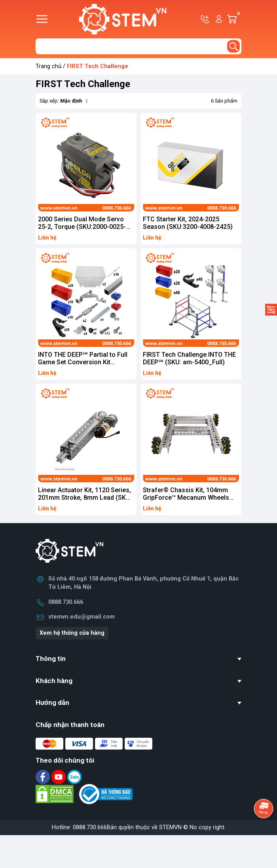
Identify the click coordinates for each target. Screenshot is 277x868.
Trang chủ (48, 66)
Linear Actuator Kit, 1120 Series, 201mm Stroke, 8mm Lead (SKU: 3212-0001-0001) (85, 498)
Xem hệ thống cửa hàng (72, 633)
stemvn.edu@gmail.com (82, 617)
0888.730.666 (66, 602)
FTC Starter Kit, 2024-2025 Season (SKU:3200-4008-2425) (188, 223)
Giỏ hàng (238, 19)
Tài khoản (219, 19)
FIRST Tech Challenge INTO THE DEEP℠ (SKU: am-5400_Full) (189, 358)
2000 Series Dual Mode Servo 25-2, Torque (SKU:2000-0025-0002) (82, 227)
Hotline (205, 19)
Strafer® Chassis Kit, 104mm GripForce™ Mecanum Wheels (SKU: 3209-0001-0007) (186, 498)
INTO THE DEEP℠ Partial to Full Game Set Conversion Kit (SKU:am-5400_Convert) (83, 362)
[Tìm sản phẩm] (138, 46)
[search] (233, 46)
